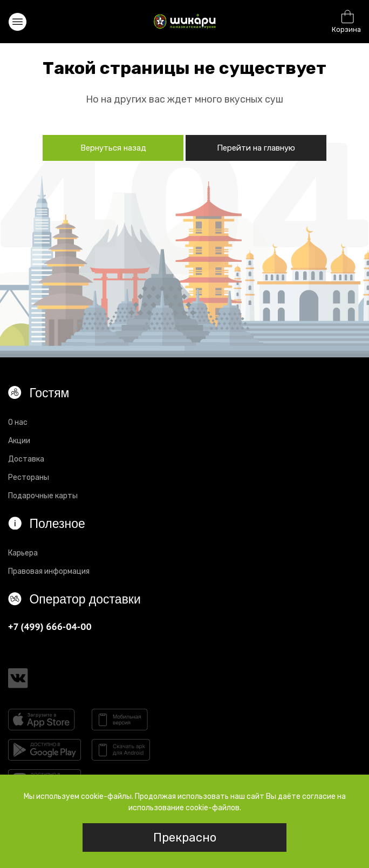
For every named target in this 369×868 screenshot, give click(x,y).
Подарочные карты (43, 496)
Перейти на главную (256, 148)
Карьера (23, 553)
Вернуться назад (113, 148)
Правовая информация (49, 571)
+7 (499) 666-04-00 (50, 626)
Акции (19, 441)
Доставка (26, 459)
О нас (18, 422)
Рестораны (29, 477)
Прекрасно (185, 838)
